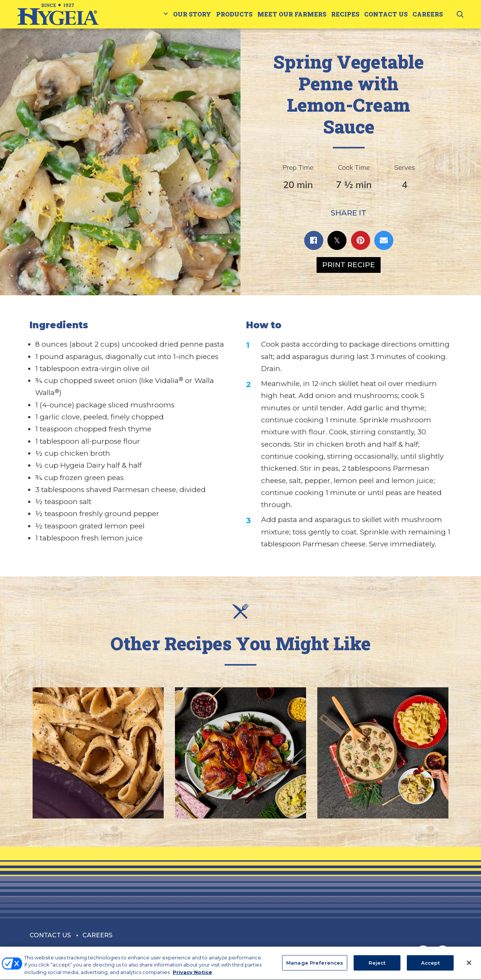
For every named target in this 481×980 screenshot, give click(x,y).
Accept (430, 967)
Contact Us (386, 14)
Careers (428, 14)
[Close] (469, 967)
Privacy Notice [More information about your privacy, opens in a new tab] (192, 977)
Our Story (192, 14)
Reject (377, 967)
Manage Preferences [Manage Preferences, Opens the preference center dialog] (315, 967)
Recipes (345, 14)
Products (234, 14)
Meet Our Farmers (292, 14)
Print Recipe (349, 265)
